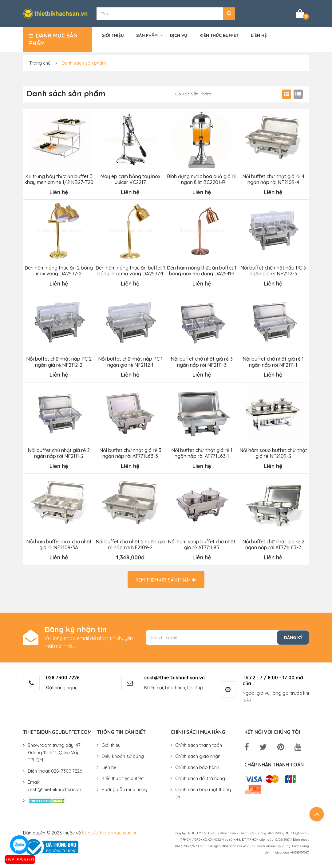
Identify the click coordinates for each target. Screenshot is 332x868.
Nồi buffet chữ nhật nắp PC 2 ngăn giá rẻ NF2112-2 (59, 361)
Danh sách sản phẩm (84, 62)
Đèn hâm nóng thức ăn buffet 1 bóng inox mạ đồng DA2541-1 (202, 270)
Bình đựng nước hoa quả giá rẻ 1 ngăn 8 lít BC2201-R (202, 179)
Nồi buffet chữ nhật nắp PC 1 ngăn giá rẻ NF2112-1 (130, 361)
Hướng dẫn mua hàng (124, 787)
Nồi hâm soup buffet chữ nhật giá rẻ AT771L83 (202, 542)
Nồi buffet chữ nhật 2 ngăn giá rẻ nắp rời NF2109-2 (130, 542)
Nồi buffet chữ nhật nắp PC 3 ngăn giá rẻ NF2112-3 (273, 270)
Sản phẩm (147, 35)
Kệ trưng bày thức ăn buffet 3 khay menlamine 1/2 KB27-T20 (59, 179)
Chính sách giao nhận (198, 754)
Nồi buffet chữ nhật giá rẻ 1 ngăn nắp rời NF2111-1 (273, 361)
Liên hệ (259, 35)
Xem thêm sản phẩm (166, 578)
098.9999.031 (20, 860)
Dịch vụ (179, 35)
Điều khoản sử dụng (123, 754)
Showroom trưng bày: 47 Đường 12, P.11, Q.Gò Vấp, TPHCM (54, 750)
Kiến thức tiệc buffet (123, 776)
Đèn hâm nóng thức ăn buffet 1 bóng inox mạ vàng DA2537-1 (130, 270)
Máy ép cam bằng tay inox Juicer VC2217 (130, 179)
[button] (229, 13)
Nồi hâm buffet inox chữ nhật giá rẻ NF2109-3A (59, 542)
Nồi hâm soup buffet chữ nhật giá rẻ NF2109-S (273, 452)
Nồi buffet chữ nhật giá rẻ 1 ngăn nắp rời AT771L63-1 (202, 452)
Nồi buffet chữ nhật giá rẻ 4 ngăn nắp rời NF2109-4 (273, 179)
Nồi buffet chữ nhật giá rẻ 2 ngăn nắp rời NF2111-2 (59, 452)
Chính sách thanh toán (199, 743)
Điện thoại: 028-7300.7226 (55, 769)
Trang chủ (40, 62)
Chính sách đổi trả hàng (200, 776)
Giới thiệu (113, 35)
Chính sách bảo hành (197, 765)
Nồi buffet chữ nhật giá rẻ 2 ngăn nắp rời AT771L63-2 (273, 542)
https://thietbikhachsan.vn (110, 831)
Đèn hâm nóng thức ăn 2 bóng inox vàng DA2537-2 (59, 270)
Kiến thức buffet (219, 35)
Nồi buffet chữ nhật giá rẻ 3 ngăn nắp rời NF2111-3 (202, 361)
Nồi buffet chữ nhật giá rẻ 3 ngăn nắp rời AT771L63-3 (130, 452)
